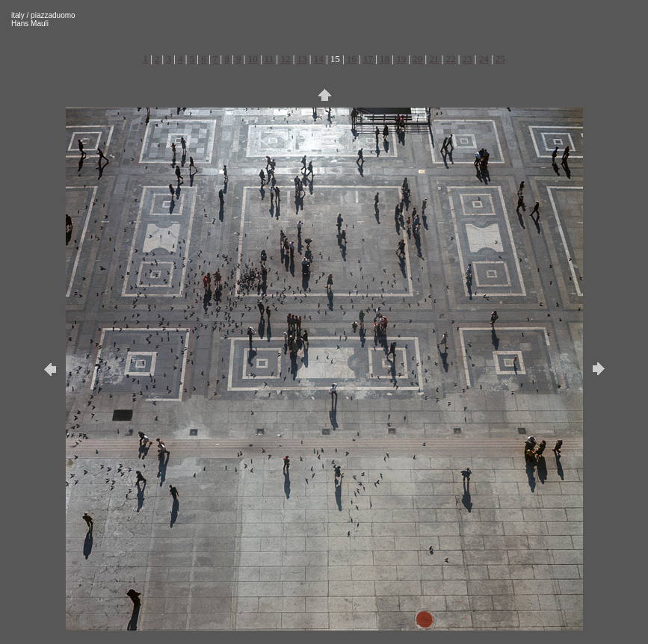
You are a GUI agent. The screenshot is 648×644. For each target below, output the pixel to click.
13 (302, 59)
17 (368, 59)
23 (468, 59)
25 (500, 59)
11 (269, 59)
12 (285, 59)
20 (417, 59)
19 (401, 59)
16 (352, 59)
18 (385, 59)
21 (434, 59)
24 (484, 59)
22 (451, 59)
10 (253, 59)
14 (319, 59)
